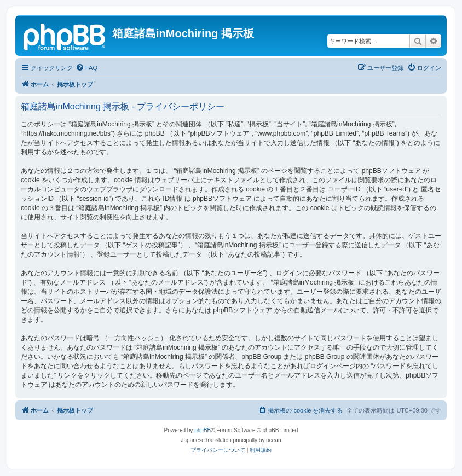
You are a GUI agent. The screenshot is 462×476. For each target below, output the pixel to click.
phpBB (203, 430)
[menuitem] (86, 68)
